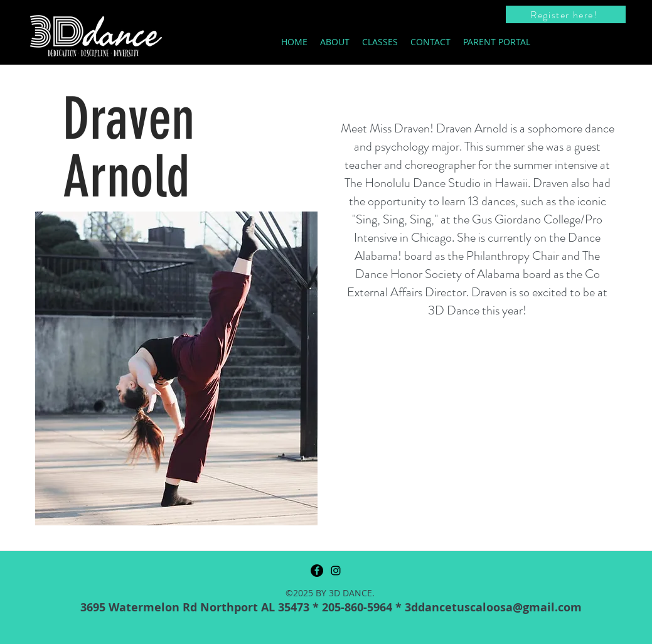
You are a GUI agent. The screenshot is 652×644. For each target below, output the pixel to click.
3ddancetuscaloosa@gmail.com (493, 607)
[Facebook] (317, 571)
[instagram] (336, 571)
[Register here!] (566, 14)
